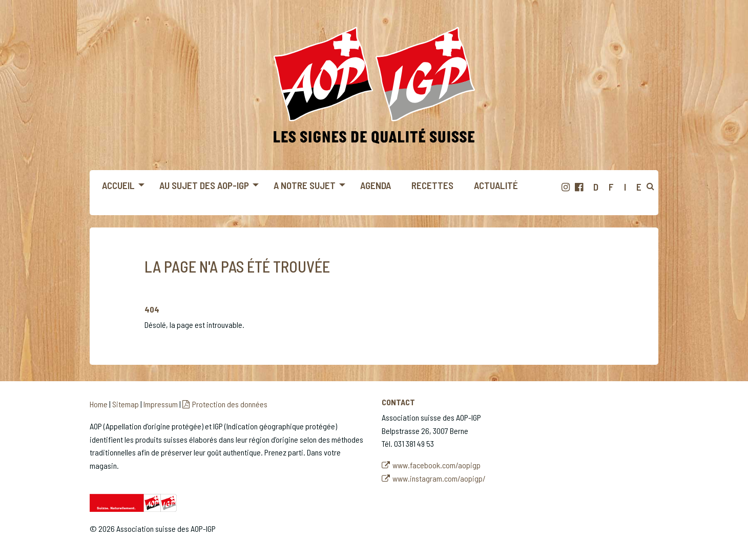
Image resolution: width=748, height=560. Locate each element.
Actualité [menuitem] (496, 185)
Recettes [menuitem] (432, 185)
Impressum (161, 404)
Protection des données (230, 404)
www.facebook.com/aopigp (437, 465)
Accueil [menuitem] (118, 185)
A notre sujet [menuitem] (305, 185)
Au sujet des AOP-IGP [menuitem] (204, 185)
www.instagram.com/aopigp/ (439, 478)
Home (99, 404)
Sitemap (126, 404)
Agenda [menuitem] (376, 185)
